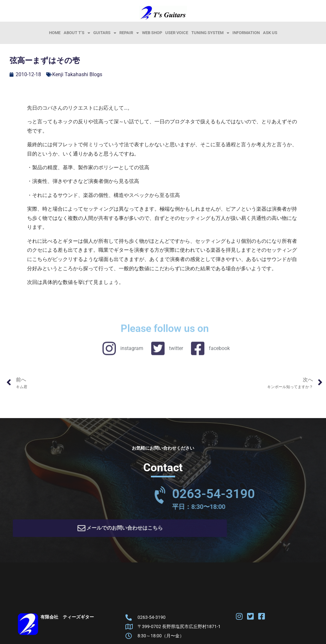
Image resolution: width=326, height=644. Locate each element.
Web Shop (152, 33)
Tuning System (210, 33)
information (246, 33)
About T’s (77, 33)
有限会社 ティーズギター (67, 619)
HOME (55, 33)
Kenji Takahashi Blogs (77, 74)
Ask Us (270, 33)
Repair (129, 33)
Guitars (105, 33)
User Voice (177, 33)
